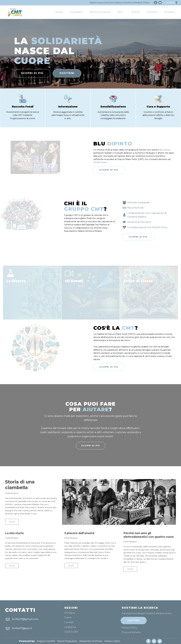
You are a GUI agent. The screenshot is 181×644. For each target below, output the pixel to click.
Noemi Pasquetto (67, 641)
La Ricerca (70, 627)
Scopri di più (109, 170)
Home (59, 12)
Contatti (152, 12)
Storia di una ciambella (20, 485)
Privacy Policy (130, 628)
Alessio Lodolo (112, 641)
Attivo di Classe (100, 12)
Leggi (12, 522)
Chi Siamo (76, 12)
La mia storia (14, 533)
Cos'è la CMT (71, 632)
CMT (120, 12)
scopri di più (32, 73)
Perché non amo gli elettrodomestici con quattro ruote (149, 535)
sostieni (67, 73)
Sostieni (169, 12)
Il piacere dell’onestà (79, 533)
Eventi (136, 12)
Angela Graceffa (46, 641)
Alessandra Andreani (91, 641)
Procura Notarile (131, 632)
